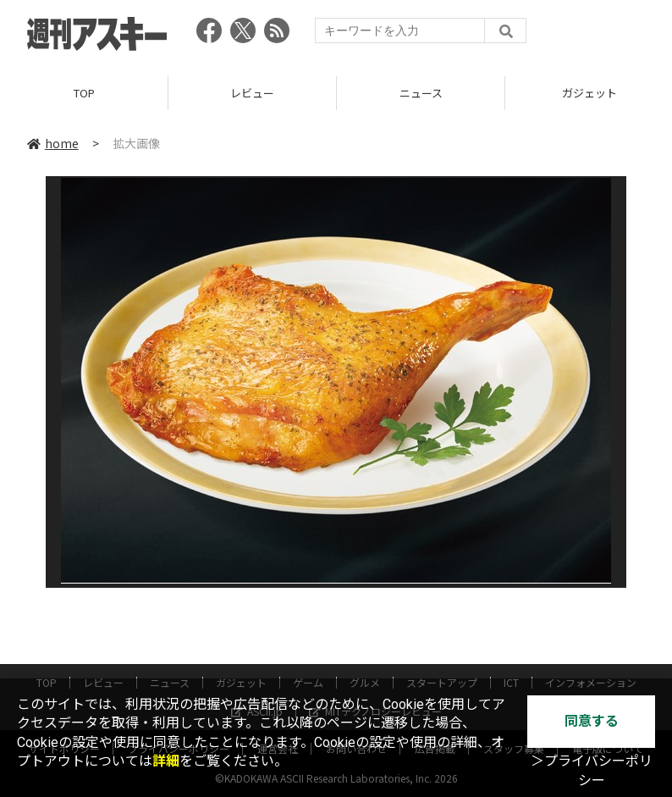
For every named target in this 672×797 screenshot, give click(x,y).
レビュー (252, 93)
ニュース (421, 93)
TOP (84, 93)
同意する (592, 721)
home (53, 143)
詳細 (166, 761)
